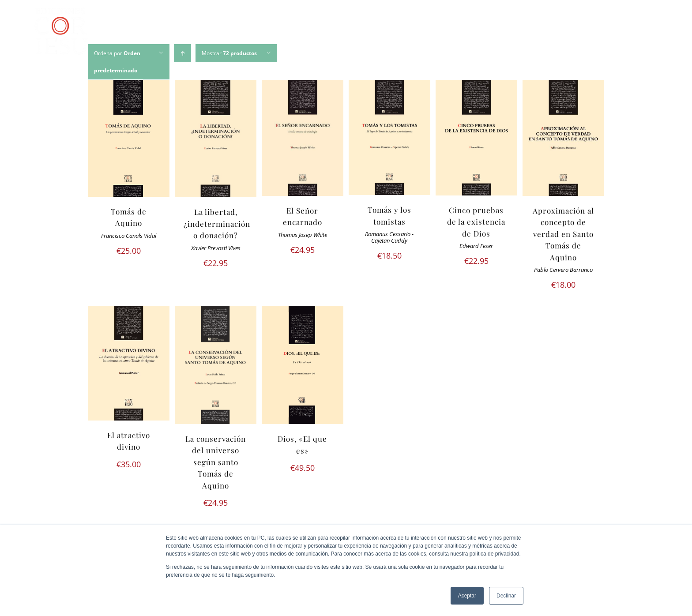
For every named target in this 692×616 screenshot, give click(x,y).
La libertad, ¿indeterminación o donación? (217, 223)
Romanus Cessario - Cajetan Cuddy (389, 237)
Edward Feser (476, 246)
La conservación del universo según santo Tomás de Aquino (216, 462)
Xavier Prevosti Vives (216, 248)
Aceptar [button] (467, 596)
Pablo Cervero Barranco (563, 270)
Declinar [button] (506, 596)
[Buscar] (650, 33)
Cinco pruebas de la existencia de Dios (476, 222)
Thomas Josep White (303, 235)
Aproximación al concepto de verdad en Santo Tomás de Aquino (563, 234)
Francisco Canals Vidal (129, 236)
